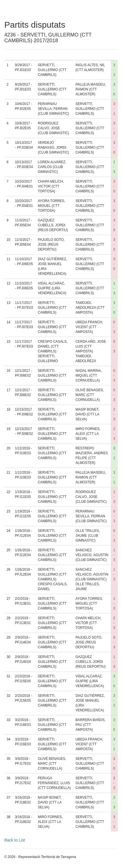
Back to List (15, 840)
